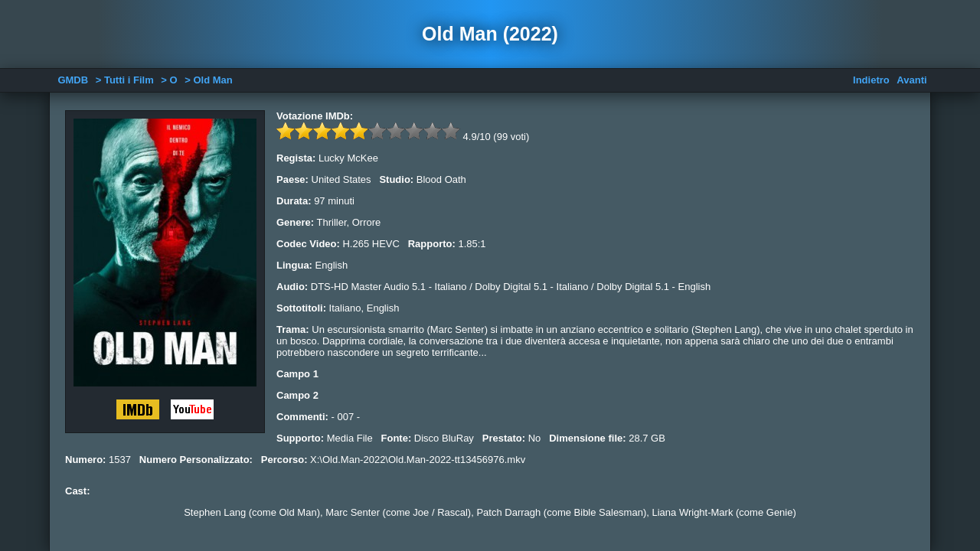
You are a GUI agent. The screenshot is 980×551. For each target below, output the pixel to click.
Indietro (871, 80)
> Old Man (208, 80)
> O (169, 80)
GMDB (73, 80)
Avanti (911, 80)
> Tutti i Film (125, 80)
